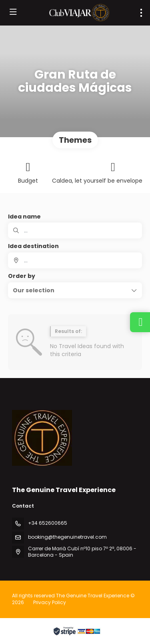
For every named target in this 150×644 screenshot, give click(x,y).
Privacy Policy (50, 602)
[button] (75, 290)
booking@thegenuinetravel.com (67, 537)
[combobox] (75, 260)
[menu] (141, 13)
